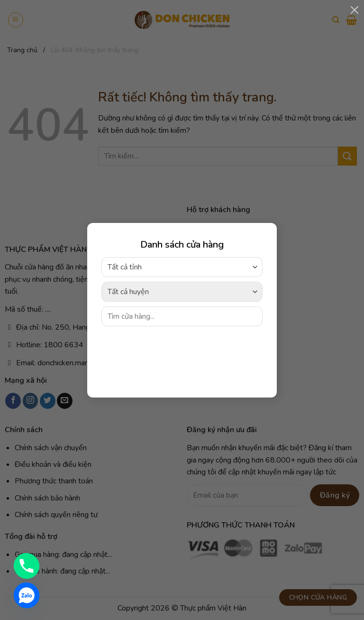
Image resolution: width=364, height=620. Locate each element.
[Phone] (27, 566)
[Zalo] (27, 595)
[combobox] (182, 267)
